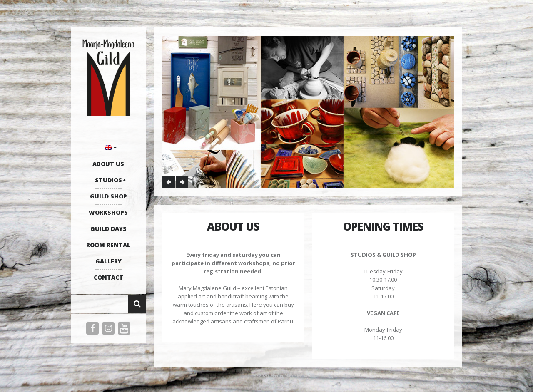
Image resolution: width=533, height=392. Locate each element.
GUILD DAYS (108, 229)
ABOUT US (108, 164)
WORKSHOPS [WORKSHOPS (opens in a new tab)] (108, 212)
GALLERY (108, 261)
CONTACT (108, 277)
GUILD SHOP (108, 196)
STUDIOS (108, 180)
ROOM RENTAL (108, 245)
